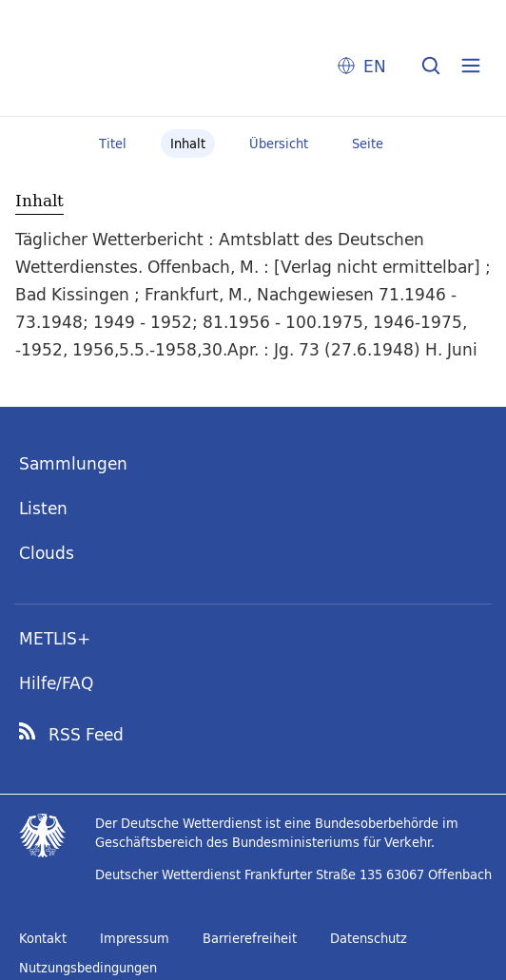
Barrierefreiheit (250, 938)
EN (375, 66)
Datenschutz (369, 938)
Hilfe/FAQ (56, 683)
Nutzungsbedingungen (88, 968)
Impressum (135, 938)
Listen (43, 508)
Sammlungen (73, 463)
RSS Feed (86, 735)
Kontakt (43, 938)
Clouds (47, 553)
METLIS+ (55, 638)
